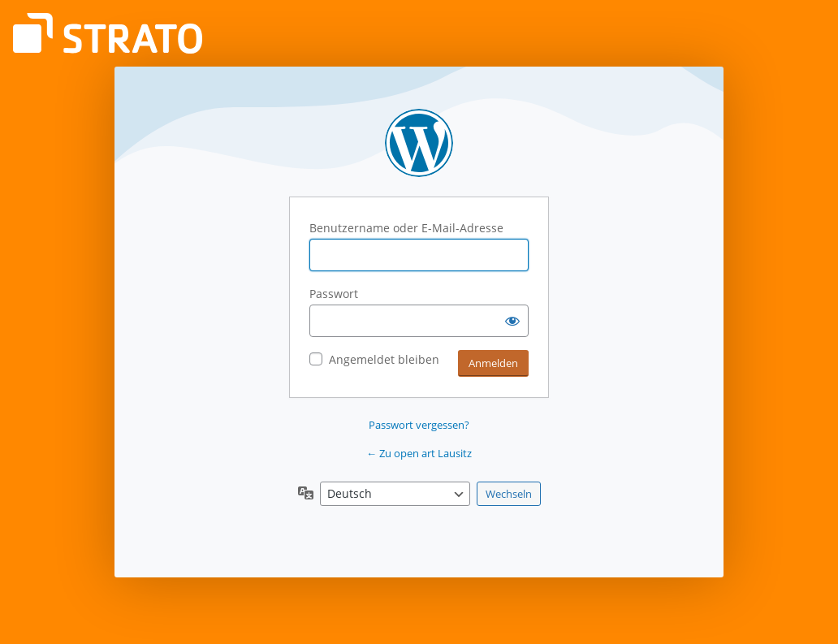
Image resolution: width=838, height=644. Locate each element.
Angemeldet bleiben (384, 359)
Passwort (334, 294)
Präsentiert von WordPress (419, 143)
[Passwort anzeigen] (512, 321)
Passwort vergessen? (419, 425)
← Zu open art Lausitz (419, 453)
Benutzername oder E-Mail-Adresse (406, 228)
